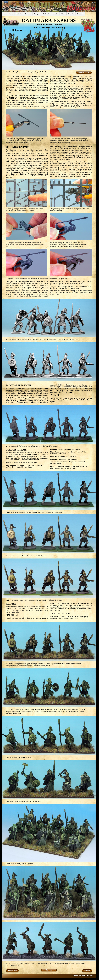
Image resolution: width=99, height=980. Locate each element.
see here (10, 87)
